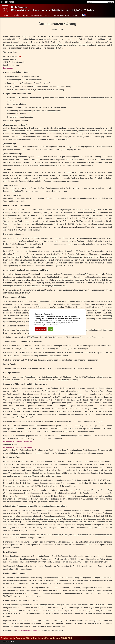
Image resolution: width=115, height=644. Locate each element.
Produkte (25, 15)
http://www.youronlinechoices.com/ (18, 447)
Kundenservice (36, 15)
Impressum (8, 68)
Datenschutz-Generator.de (27, 631)
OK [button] (51, 329)
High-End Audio (7, 2)
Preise (48, 15)
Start (6, 15)
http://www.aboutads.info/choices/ (18, 441)
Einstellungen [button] (41, 329)
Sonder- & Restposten (61, 15)
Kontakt (75, 15)
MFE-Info (15, 15)
